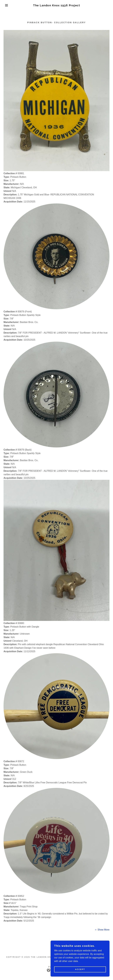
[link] (56, 6)
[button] (6, 5)
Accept (80, 969)
